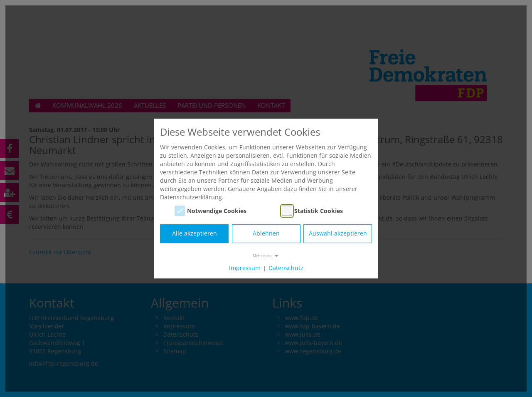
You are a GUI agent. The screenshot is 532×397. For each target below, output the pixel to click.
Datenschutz (286, 268)
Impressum (245, 268)
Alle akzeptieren (195, 234)
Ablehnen (266, 234)
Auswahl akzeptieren (338, 234)
